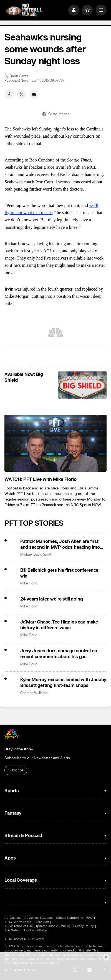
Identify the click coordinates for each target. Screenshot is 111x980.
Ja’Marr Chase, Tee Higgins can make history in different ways (59, 625)
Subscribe (16, 770)
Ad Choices (13, 918)
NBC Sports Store (18, 922)
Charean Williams (34, 693)
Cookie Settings (36, 930)
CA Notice (13, 930)
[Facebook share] (9, 94)
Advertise (31, 918)
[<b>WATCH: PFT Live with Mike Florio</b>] (55, 443)
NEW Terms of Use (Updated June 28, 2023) (38, 926)
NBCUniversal (34, 939)
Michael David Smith (36, 555)
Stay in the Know (19, 749)
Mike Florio (29, 583)
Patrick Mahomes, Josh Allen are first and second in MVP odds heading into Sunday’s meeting (60, 544)
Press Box (42, 922)
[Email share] (34, 94)
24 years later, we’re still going (52, 599)
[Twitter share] (22, 94)
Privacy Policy (84, 926)
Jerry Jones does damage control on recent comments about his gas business (59, 654)
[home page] (24, 10)
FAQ (89, 918)
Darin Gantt (19, 76)
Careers (47, 918)
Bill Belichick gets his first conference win (59, 573)
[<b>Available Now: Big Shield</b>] (82, 385)
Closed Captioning (70, 918)
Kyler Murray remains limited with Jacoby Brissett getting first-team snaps (63, 683)
